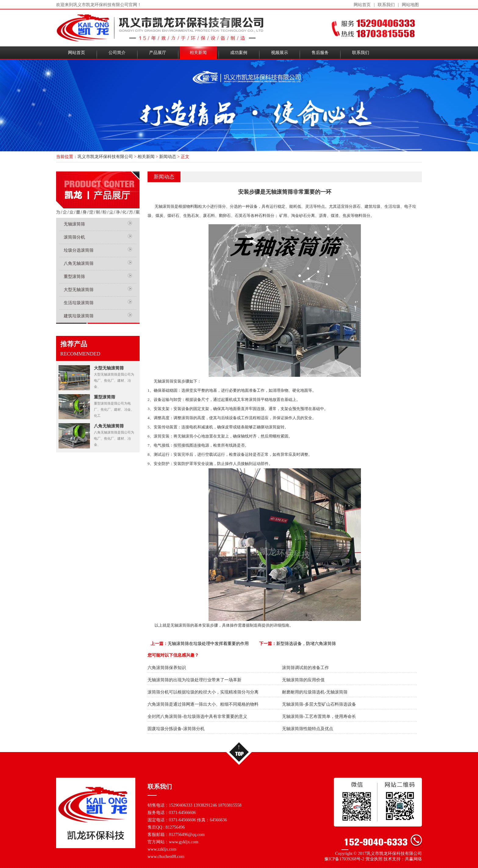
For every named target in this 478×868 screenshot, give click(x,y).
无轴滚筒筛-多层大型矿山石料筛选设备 (319, 704)
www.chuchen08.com (166, 857)
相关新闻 (198, 53)
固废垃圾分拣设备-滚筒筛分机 (176, 729)
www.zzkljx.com (162, 849)
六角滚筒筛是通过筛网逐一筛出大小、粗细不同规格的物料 (203, 704)
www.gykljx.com (184, 842)
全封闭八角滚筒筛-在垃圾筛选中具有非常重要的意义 (197, 717)
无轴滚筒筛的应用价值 (303, 680)
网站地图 (410, 5)
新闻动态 (168, 157)
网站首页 (362, 5)
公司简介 (117, 53)
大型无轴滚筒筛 (79, 290)
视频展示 (280, 53)
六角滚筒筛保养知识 (167, 668)
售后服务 (320, 53)
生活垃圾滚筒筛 (79, 303)
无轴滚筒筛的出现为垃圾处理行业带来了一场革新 (194, 680)
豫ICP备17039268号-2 (344, 859)
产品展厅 (158, 53)
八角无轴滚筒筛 (79, 263)
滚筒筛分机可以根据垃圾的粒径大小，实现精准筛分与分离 (203, 692)
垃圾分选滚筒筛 (79, 250)
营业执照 (374, 859)
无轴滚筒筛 (74, 224)
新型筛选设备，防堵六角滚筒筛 (306, 644)
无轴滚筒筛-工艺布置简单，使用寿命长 (319, 717)
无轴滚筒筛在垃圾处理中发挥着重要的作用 (208, 644)
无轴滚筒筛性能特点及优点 (308, 729)
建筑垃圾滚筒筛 (79, 316)
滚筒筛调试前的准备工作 (305, 668)
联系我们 (386, 5)
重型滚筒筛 (74, 277)
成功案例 (239, 53)
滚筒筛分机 (74, 237)
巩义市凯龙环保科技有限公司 (105, 157)
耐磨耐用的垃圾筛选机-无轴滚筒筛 (315, 692)
